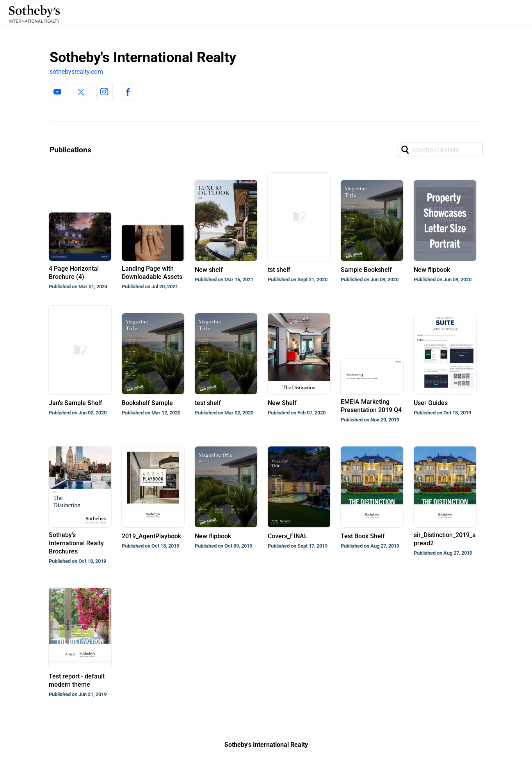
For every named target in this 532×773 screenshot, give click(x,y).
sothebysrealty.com (76, 72)
